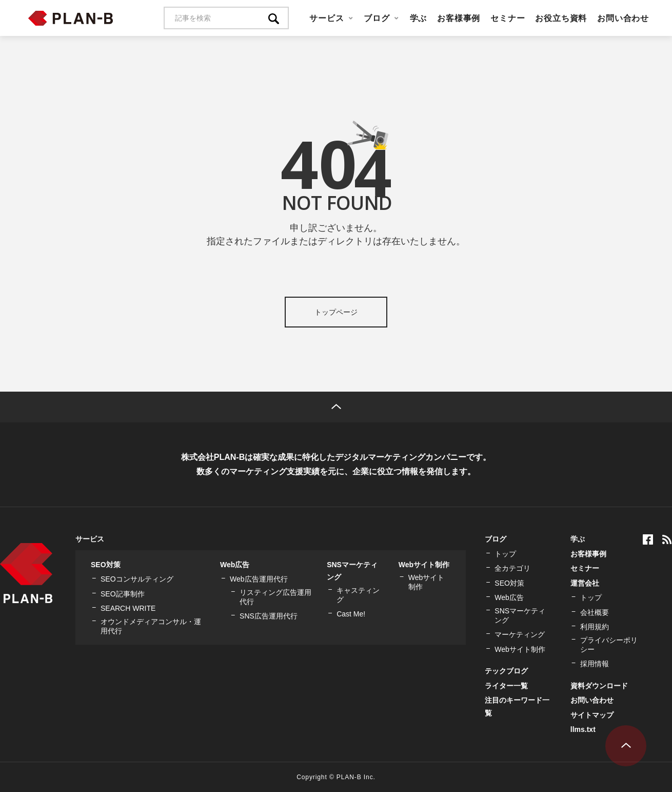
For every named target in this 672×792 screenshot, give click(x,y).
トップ (505, 554)
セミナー (508, 18)
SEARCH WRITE (128, 608)
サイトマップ (592, 715)
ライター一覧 (506, 686)
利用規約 (595, 627)
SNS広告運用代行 (269, 616)
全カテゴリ (512, 568)
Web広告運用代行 (259, 579)
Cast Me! (351, 614)
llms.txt (583, 729)
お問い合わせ (623, 18)
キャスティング (358, 595)
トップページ (336, 312)
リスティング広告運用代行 (275, 597)
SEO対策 (106, 565)
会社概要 (595, 612)
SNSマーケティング (520, 615)
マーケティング (520, 634)
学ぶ (419, 18)
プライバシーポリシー (609, 645)
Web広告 (235, 565)
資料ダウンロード (599, 686)
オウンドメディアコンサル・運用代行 (151, 626)
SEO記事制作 (123, 594)
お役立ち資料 (561, 18)
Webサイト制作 (424, 565)
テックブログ (506, 671)
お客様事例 (459, 18)
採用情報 (595, 664)
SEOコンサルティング (137, 579)
